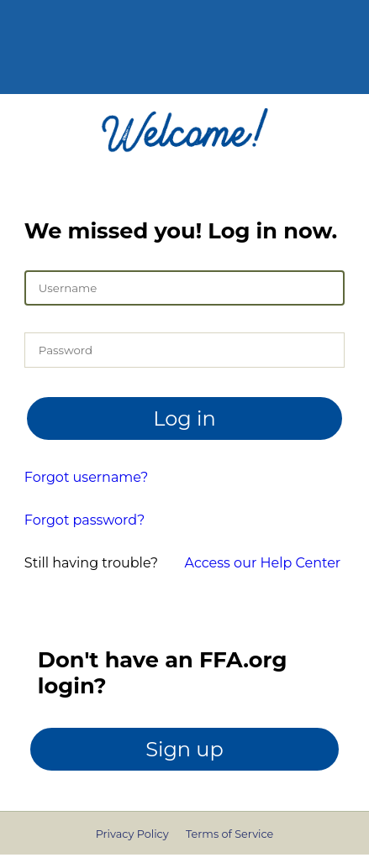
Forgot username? (87, 477)
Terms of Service (229, 834)
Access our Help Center (263, 563)
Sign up (184, 749)
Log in (184, 418)
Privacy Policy (132, 834)
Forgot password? (84, 520)
